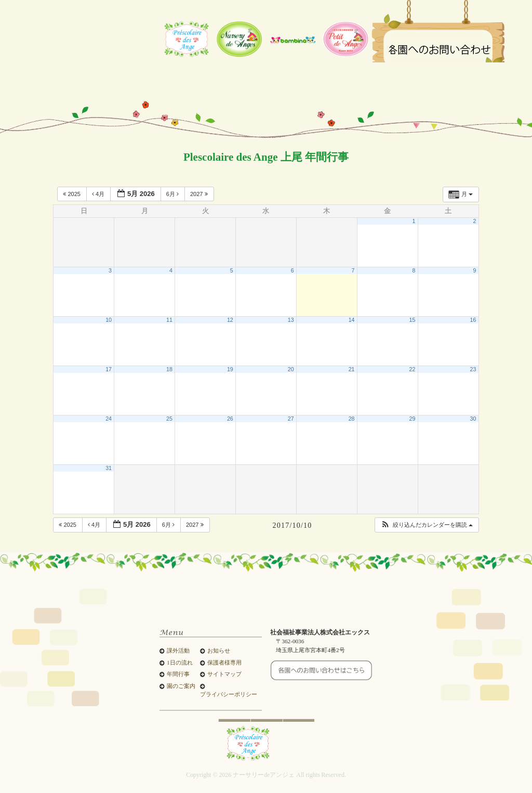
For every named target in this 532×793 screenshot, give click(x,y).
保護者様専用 (224, 663)
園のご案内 (181, 686)
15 (413, 320)
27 (291, 419)
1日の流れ (179, 663)
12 (230, 320)
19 (230, 369)
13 (291, 320)
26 (230, 419)
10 (109, 320)
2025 (72, 194)
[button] (426, 525)
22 (413, 369)
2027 (200, 194)
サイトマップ (224, 674)
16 (473, 320)
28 (352, 419)
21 (352, 369)
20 (291, 369)
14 (352, 320)
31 (109, 468)
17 (109, 369)
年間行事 (178, 674)
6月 (173, 194)
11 (169, 320)
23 (473, 369)
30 (473, 419)
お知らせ (219, 651)
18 (169, 369)
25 (169, 419)
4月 (99, 194)
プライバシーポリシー (229, 694)
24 (109, 419)
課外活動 (178, 651)
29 (413, 419)
